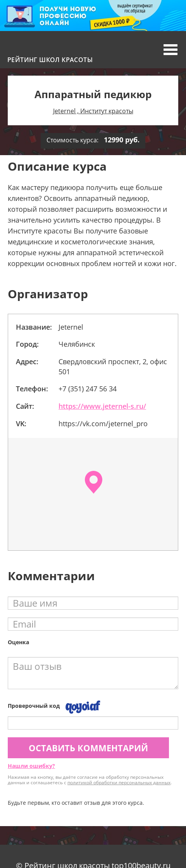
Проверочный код (34, 706)
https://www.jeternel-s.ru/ (102, 406)
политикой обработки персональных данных (119, 782)
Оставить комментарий (88, 748)
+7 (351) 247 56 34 (88, 389)
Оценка (18, 642)
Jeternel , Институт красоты (93, 111)
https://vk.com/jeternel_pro (103, 424)
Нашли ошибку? (31, 766)
